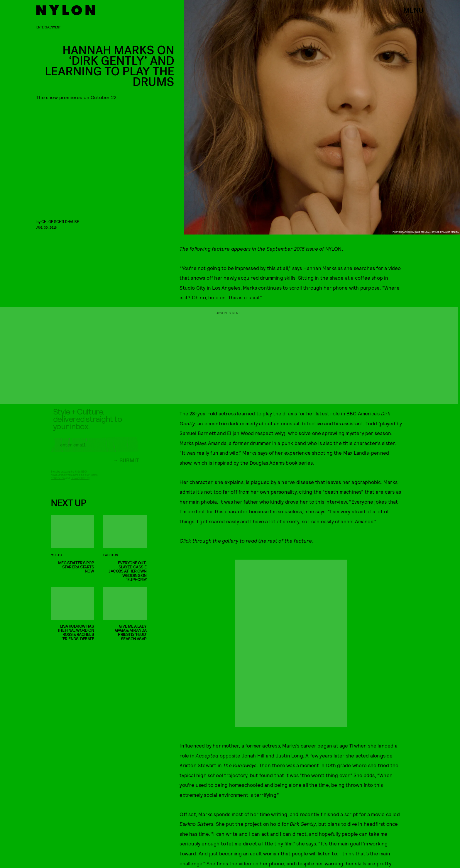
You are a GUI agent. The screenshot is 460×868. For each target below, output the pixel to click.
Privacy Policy (80, 482)
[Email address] (95, 449)
